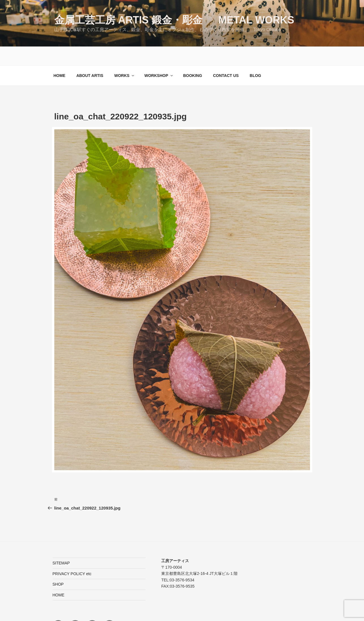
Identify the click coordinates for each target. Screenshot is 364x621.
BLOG (255, 57)
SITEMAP (61, 544)
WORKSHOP (159, 57)
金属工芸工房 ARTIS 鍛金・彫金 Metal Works (174, 20)
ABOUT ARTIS (90, 57)
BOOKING (192, 57)
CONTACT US (226, 57)
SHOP (58, 566)
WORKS (125, 57)
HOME (59, 57)
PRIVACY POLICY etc (72, 555)
